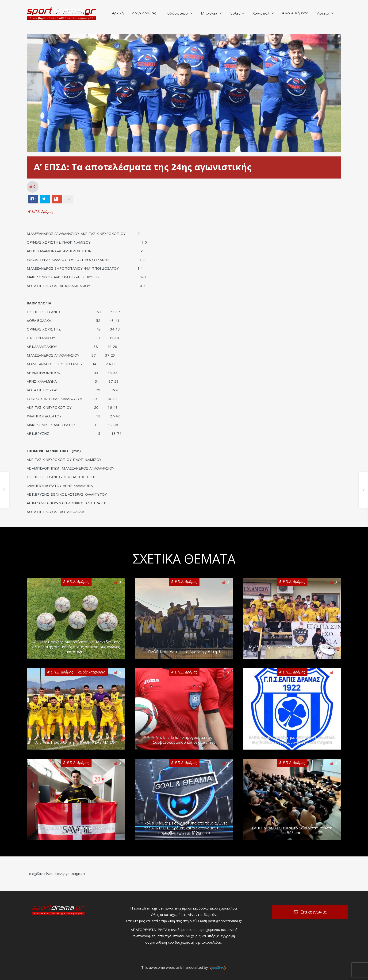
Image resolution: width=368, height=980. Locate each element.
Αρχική (118, 13)
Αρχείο (323, 14)
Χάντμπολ (261, 14)
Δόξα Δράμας (144, 13)
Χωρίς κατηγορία (92, 672)
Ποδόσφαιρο (176, 14)
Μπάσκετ (209, 14)
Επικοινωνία (314, 912)
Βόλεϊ (235, 14)
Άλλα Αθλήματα (295, 13)
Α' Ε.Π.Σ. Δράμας (41, 211)
